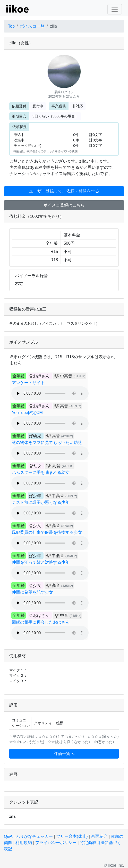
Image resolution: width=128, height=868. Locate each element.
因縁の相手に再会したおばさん (41, 622)
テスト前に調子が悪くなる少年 (41, 502)
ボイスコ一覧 (32, 26)
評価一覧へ (64, 754)
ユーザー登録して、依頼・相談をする (64, 191)
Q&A (8, 836)
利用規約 (24, 843)
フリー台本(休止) (72, 836)
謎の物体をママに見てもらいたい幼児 (47, 443)
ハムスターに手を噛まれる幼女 (41, 472)
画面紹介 (99, 836)
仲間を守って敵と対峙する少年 (41, 562)
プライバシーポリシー (56, 843)
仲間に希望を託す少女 (32, 592)
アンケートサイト (28, 383)
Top (11, 26)
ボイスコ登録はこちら (64, 205)
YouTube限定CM (27, 413)
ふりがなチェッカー (34, 836)
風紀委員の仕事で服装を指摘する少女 (47, 532)
